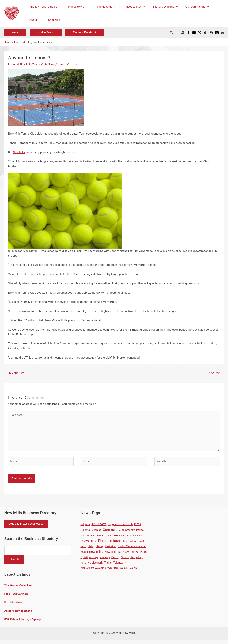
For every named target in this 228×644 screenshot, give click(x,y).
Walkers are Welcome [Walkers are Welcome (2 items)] (93, 570)
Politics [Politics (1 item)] (135, 554)
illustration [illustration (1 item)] (111, 549)
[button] (15, 33)
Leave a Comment (71, 65)
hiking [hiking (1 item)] (91, 549)
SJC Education (14, 606)
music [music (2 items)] (84, 554)
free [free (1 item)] (125, 543)
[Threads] (217, 33)
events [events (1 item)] (109, 538)
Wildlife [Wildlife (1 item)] (124, 570)
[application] (58, 7)
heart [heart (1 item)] (84, 549)
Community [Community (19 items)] (112, 532)
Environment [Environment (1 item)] (97, 538)
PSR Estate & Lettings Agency (23, 623)
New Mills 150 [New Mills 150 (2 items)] (113, 554)
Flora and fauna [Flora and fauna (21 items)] (110, 543)
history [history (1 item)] (100, 549)
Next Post (216, 373)
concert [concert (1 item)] (85, 538)
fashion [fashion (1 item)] (130, 538)
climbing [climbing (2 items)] (96, 532)
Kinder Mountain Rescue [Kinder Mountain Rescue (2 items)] (132, 549)
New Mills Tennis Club (34, 65)
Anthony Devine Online (19, 614)
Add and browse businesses (28, 526)
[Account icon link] (183, 32)
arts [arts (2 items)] (88, 526)
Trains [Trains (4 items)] (108, 565)
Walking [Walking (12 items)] (113, 570)
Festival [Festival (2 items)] (85, 543)
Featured (14, 65)
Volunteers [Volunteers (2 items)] (119, 565)
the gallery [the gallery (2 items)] (136, 559)
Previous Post (15, 373)
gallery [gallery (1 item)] (133, 543)
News (53, 65)
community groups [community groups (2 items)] (133, 532)
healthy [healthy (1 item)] (142, 543)
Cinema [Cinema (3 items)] (85, 532)
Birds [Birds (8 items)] (138, 526)
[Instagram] (211, 33)
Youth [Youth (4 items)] (133, 570)
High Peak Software (17, 597)
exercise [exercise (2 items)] (119, 538)
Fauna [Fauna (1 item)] (138, 538)
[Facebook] (194, 33)
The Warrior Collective (19, 588)
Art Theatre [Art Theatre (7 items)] (99, 526)
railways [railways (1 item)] (94, 559)
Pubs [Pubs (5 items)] (143, 554)
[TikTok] (205, 33)
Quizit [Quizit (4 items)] (84, 559)
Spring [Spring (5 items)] (115, 559)
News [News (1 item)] (126, 554)
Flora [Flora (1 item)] (94, 543)
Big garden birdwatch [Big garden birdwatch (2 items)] (120, 526)
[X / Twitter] (200, 33)
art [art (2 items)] (82, 526)
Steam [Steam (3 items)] (125, 559)
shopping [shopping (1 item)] (105, 559)
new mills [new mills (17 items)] (96, 554)
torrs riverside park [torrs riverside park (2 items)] (92, 565)
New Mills (19, 152)
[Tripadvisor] (222, 33)
